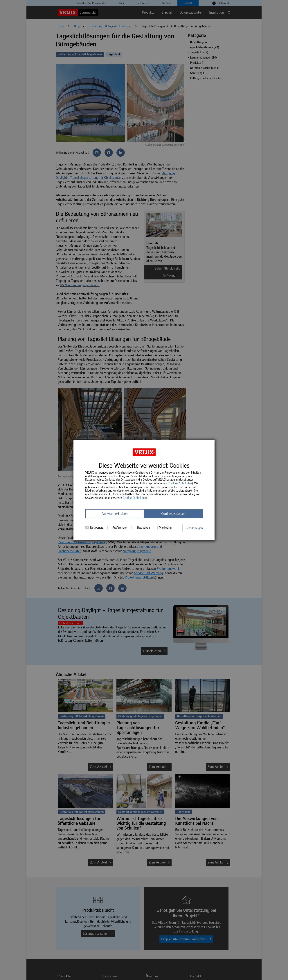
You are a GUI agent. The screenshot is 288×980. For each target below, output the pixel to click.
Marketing (163, 528)
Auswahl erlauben (115, 514)
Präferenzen (117, 528)
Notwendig (94, 528)
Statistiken (141, 528)
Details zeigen (194, 528)
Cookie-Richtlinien (180, 483)
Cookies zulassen (173, 514)
